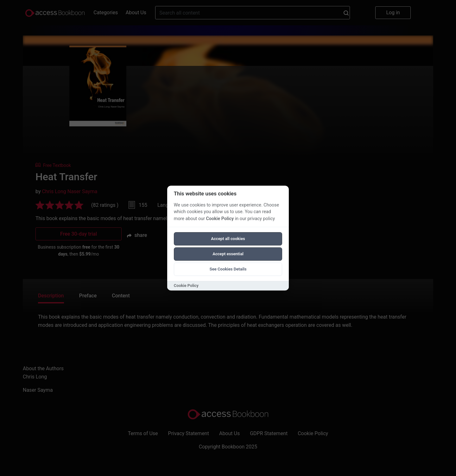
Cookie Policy (220, 219)
